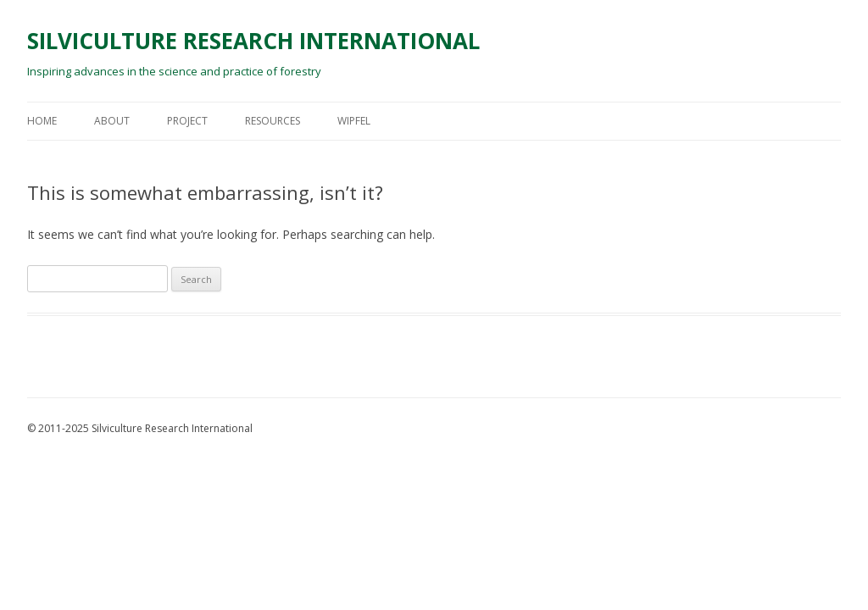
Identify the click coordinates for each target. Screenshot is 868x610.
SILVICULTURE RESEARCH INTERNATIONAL (253, 41)
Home (42, 121)
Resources (273, 121)
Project (187, 121)
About (112, 121)
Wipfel (354, 121)
